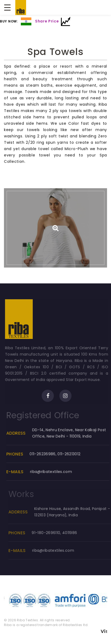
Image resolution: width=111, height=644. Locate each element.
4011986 (74, 533)
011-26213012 (73, 454)
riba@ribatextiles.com (54, 472)
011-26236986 (46, 454)
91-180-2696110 (51, 533)
